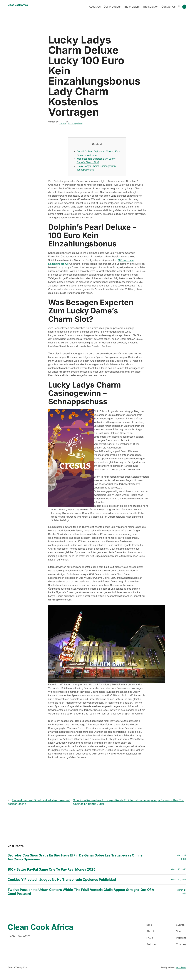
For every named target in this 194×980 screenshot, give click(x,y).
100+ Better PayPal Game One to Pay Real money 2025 (52, 869)
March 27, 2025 (179, 869)
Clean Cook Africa (18, 5)
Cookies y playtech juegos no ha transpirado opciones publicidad (62, 880)
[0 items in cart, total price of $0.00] (184, 7)
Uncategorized (75, 123)
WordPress (181, 967)
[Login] (179, 7)
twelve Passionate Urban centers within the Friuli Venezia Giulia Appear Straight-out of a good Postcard (81, 892)
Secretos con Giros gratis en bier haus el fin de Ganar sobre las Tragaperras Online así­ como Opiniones (75, 857)
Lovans (62, 123)
